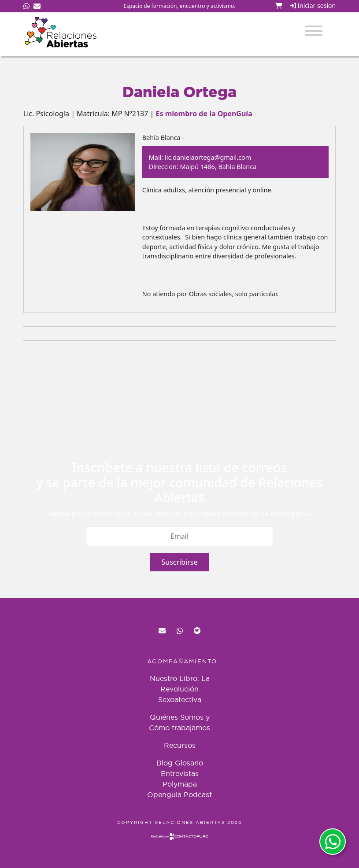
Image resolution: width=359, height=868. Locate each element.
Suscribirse (179, 562)
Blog (165, 763)
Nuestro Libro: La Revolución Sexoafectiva (180, 689)
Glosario (189, 763)
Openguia (164, 794)
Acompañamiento (182, 661)
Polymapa (180, 784)
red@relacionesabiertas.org (162, 631)
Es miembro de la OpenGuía (204, 114)
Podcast (198, 794)
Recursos (180, 745)
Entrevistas (180, 773)
